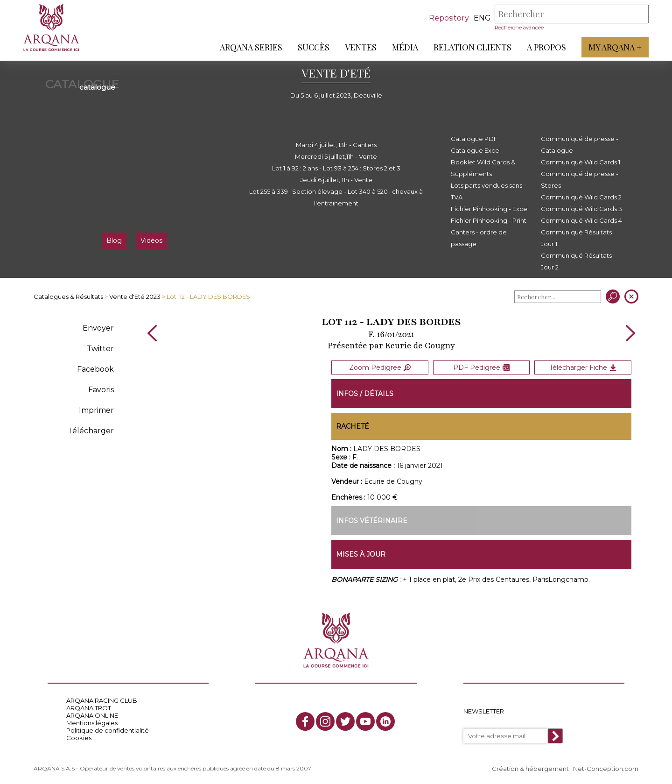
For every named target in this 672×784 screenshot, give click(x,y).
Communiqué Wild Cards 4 (581, 220)
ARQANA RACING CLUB (102, 700)
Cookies (79, 738)
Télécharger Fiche (583, 367)
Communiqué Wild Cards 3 (581, 209)
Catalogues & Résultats (68, 297)
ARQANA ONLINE (92, 715)
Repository (449, 18)
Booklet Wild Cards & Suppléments (483, 168)
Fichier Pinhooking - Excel (490, 209)
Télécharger (91, 431)
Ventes (361, 47)
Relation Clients (472, 47)
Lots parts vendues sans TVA (486, 191)
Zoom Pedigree (380, 367)
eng (482, 18)
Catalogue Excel (476, 150)
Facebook (95, 369)
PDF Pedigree (481, 367)
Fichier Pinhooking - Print (489, 220)
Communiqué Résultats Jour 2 (576, 261)
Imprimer (96, 410)
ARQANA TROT (89, 708)
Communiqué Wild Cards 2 (581, 197)
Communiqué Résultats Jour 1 (576, 238)
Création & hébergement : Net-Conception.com (565, 769)
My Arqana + (615, 47)
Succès (314, 47)
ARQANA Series (251, 47)
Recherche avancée (519, 28)
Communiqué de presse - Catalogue (580, 145)
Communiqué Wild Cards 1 (581, 162)
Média (405, 47)
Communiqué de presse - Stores (580, 180)
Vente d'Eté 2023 (135, 297)
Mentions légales (92, 723)
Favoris (101, 390)
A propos (546, 47)
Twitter (100, 349)
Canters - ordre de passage (479, 238)
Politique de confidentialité (108, 730)
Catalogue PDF (474, 139)
